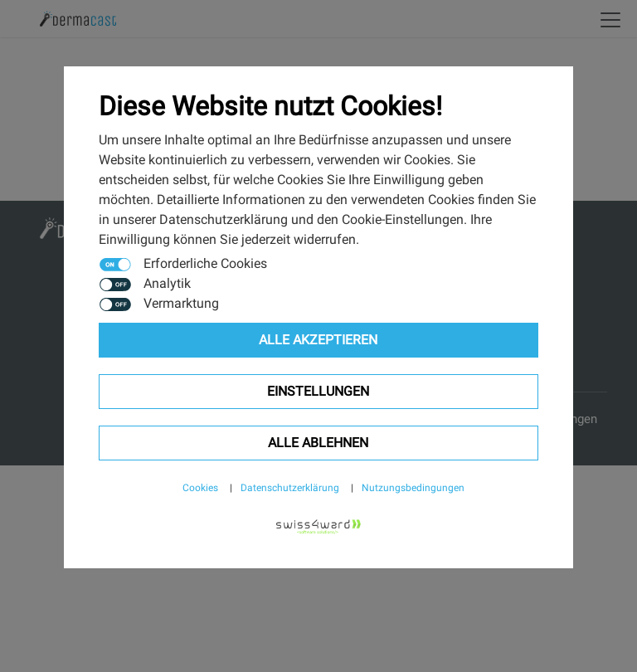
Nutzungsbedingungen (413, 488)
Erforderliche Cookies (205, 264)
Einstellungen (318, 391)
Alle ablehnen (318, 443)
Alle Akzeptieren (318, 340)
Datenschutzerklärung (290, 488)
